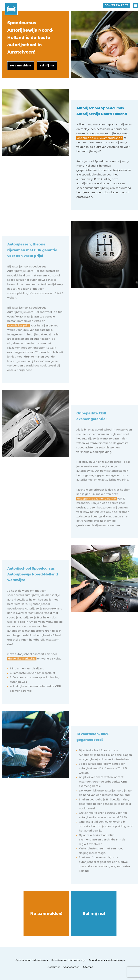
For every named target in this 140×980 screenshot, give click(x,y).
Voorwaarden (71, 967)
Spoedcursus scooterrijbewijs (107, 960)
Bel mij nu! (94, 913)
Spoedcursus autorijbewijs (32, 960)
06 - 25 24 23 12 (116, 5)
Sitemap (88, 967)
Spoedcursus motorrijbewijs (68, 960)
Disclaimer (53, 967)
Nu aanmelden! (46, 913)
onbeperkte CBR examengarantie (100, 138)
